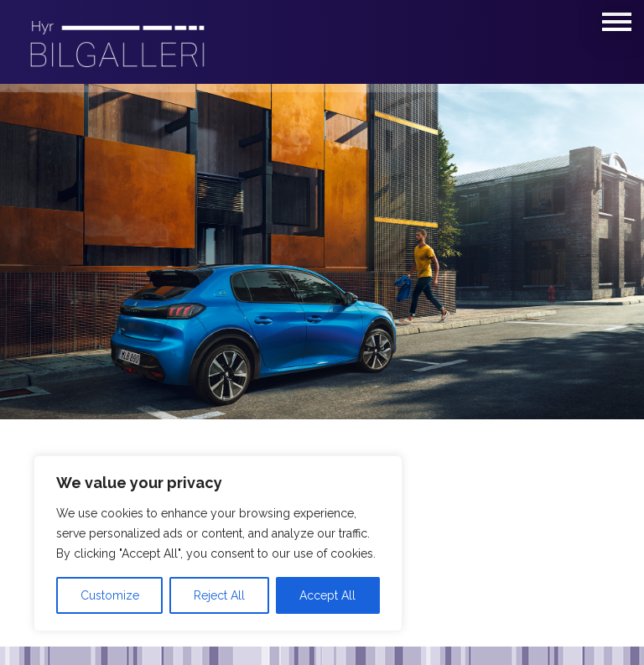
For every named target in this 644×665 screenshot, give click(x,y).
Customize (110, 595)
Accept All (327, 595)
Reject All (219, 595)
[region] (218, 543)
